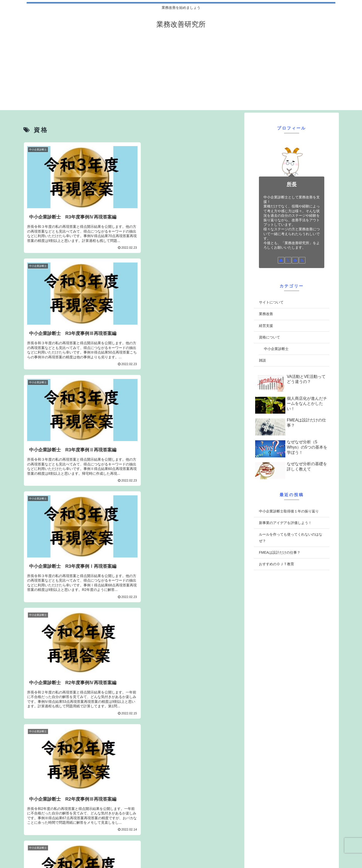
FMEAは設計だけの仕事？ (280, 552)
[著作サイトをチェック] (281, 260)
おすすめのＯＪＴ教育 (277, 564)
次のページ (131, 795)
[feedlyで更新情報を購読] (295, 260)
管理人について (258, 851)
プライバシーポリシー (223, 851)
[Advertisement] (181, 75)
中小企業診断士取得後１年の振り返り (289, 511)
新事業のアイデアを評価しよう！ (285, 523)
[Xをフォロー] (288, 260)
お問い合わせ (189, 851)
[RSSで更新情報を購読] (302, 260)
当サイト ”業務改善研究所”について (305, 851)
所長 (292, 184)
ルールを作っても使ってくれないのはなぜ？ (291, 537)
